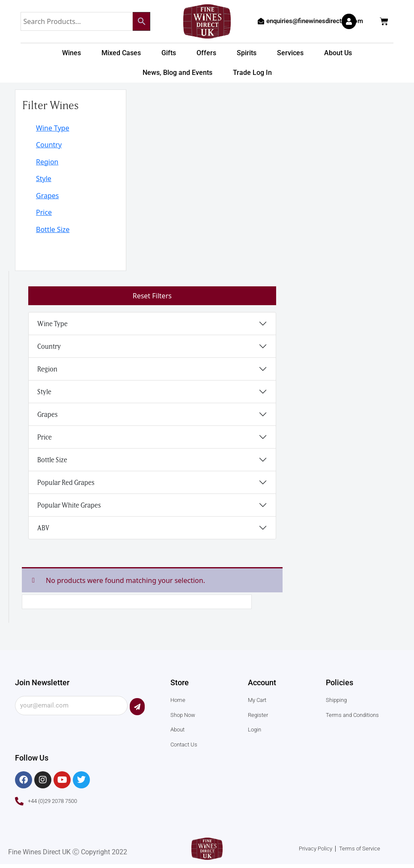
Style (44, 179)
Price (44, 214)
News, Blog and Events (177, 73)
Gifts (169, 53)
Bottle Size (53, 231)
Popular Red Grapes (66, 484)
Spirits (247, 53)
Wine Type (53, 128)
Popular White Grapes (69, 506)
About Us (338, 53)
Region (47, 162)
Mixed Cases (121, 53)
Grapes (47, 196)
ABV (43, 529)
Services (290, 53)
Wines (71, 53)
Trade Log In (252, 73)
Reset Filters (152, 297)
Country (49, 145)
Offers (206, 53)
